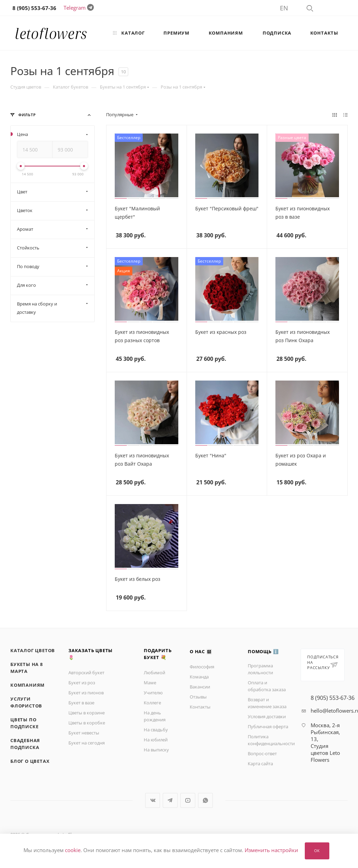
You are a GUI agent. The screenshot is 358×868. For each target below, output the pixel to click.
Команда (199, 677)
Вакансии (200, 687)
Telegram (75, 8)
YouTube (188, 800)
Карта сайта (260, 764)
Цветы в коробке (87, 723)
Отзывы (198, 697)
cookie (73, 850)
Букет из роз (82, 683)
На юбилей (156, 740)
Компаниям (27, 685)
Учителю (153, 693)
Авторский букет (86, 673)
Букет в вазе (81, 703)
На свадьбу (156, 730)
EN (284, 8)
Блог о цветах (30, 761)
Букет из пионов (86, 693)
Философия (202, 667)
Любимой (154, 673)
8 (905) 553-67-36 (333, 698)
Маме (150, 683)
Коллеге (152, 703)
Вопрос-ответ (262, 753)
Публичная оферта (268, 727)
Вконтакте (153, 800)
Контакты (200, 707)
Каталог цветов (33, 650)
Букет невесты (84, 733)
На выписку (156, 750)
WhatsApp (205, 800)
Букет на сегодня (87, 743)
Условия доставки (267, 716)
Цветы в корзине (87, 713)
